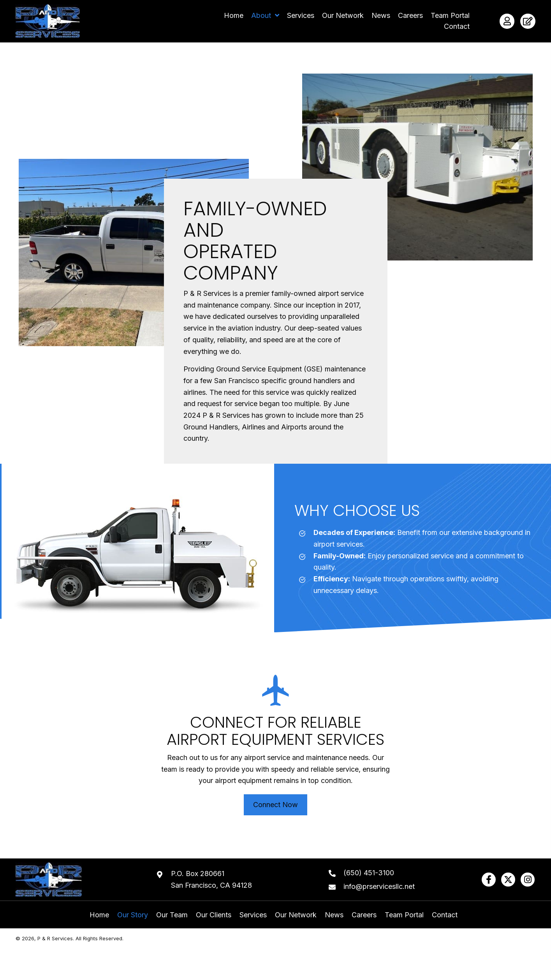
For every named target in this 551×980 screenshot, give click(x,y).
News (334, 915)
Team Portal (404, 915)
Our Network (296, 915)
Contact (445, 915)
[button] (489, 880)
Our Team (172, 915)
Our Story (133, 915)
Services (253, 915)
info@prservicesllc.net (379, 886)
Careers (364, 915)
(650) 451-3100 (369, 873)
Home (99, 915)
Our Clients (214, 915)
